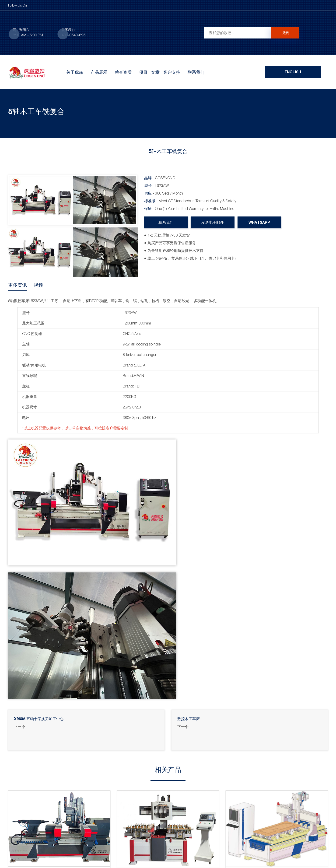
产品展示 (99, 72)
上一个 (20, 727)
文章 (155, 72)
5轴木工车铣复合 (36, 111)
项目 (143, 72)
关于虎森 (75, 72)
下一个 (183, 727)
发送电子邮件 (213, 222)
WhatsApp (259, 222)
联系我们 (196, 72)
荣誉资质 (123, 72)
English (293, 72)
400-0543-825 (73, 35)
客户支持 (172, 72)
